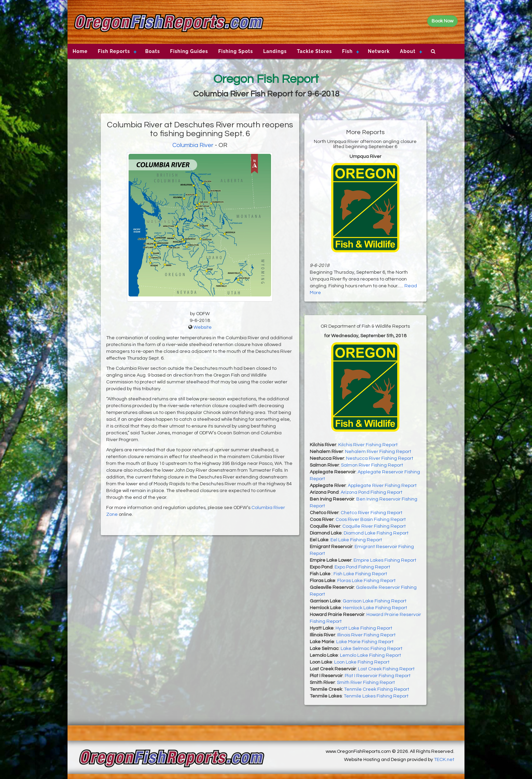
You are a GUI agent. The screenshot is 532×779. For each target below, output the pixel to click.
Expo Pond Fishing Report (362, 567)
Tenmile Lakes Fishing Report (376, 696)
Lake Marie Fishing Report (365, 642)
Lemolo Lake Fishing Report (370, 655)
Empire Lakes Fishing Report (385, 560)
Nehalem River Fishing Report (378, 452)
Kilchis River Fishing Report (368, 445)
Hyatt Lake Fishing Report (364, 628)
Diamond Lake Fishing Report (376, 533)
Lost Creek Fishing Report (386, 669)
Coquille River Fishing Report (374, 526)
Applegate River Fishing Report (382, 486)
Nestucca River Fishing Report (380, 458)
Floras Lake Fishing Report (366, 581)
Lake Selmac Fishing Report (372, 649)
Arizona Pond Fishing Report (372, 492)
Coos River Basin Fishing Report (371, 520)
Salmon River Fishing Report (372, 465)
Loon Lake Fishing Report (362, 662)
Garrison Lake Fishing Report (375, 601)
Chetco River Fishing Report (372, 513)
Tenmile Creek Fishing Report (377, 689)
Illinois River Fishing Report (366, 635)
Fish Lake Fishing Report (360, 574)
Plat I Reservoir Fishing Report (378, 676)
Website (203, 327)
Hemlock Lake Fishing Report (375, 608)
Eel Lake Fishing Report (356, 540)
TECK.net (444, 760)
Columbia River (193, 145)
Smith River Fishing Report (366, 683)
